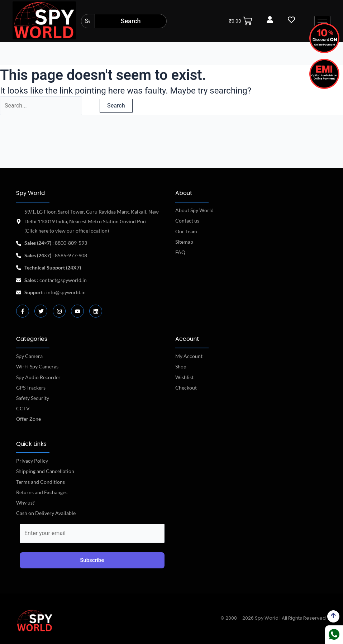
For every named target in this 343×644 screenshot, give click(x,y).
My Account (189, 356)
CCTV (23, 408)
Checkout (186, 388)
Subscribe (92, 560)
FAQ (180, 252)
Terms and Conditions (41, 482)
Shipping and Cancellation (45, 471)
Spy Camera (29, 356)
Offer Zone (28, 419)
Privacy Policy (32, 461)
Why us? (25, 503)
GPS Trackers (31, 388)
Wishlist (184, 377)
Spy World (30, 193)
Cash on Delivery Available (46, 513)
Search (131, 21)
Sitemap (184, 242)
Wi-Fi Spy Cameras (37, 366)
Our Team (186, 231)
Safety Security (33, 398)
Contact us (187, 221)
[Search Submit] (91, 106)
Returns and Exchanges (42, 492)
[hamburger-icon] (322, 21)
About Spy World (194, 210)
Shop (181, 366)
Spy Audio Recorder (38, 377)
